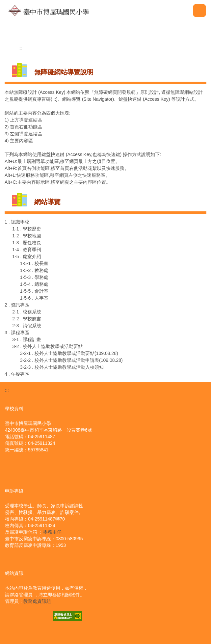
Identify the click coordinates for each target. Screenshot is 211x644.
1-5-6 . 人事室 (34, 298)
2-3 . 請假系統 (27, 326)
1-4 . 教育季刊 (27, 250)
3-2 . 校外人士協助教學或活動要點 (47, 346)
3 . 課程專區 (17, 333)
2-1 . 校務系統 (27, 312)
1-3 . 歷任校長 (27, 243)
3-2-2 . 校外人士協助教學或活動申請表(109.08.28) (71, 360)
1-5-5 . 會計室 (34, 291)
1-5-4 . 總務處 (34, 284)
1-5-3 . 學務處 (34, 277)
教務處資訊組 (37, 601)
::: (20, 48)
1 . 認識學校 (17, 222)
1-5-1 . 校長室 (34, 263)
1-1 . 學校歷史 (27, 229)
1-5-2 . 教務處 (34, 270)
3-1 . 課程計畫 (27, 339)
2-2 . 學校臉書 (27, 319)
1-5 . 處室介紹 (27, 256)
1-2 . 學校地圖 (27, 236)
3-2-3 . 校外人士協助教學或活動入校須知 (62, 367)
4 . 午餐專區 (17, 374)
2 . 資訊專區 (17, 305)
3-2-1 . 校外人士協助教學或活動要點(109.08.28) (69, 353)
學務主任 (52, 532)
